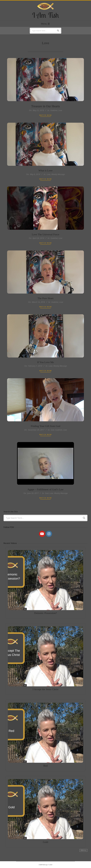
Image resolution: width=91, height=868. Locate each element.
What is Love (46, 178)
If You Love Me (46, 370)
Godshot (54, 110)
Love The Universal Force (45, 242)
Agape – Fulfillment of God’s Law (46, 497)
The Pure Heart (45, 306)
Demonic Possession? (45, 605)
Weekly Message (58, 182)
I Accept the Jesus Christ (45, 681)
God (52, 437)
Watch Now (46, 115)
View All (83, 850)
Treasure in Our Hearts (45, 106)
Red (46, 758)
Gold (45, 834)
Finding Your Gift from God (46, 433)
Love (60, 110)
